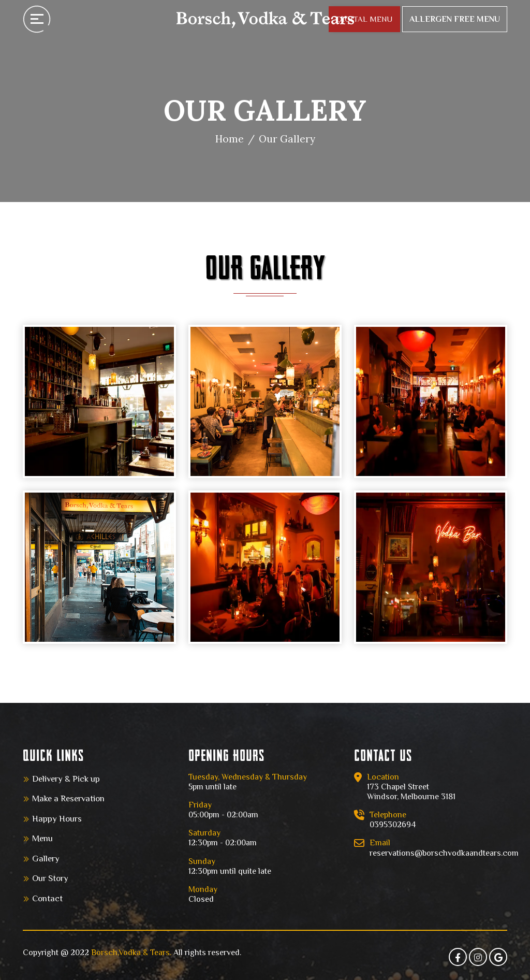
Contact (47, 898)
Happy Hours (57, 819)
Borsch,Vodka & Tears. (131, 953)
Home (230, 139)
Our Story (50, 878)
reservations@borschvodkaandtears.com (444, 853)
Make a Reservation (68, 798)
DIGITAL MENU (364, 19)
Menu (42, 838)
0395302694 (393, 825)
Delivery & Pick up (66, 779)
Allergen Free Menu (455, 19)
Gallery (46, 859)
